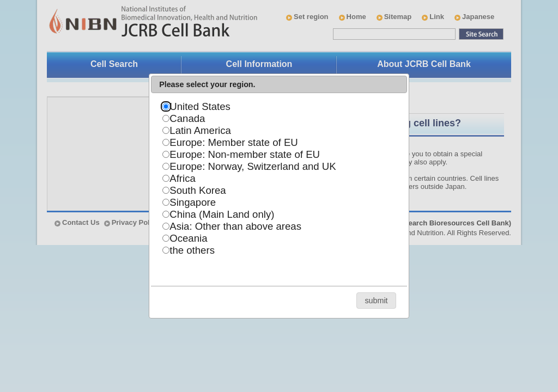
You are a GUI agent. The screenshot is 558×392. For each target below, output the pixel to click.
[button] (376, 300)
